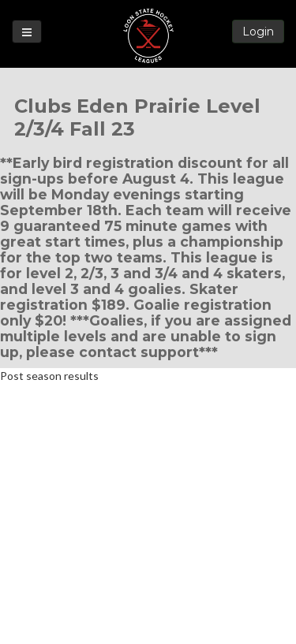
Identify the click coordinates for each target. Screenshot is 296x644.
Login (258, 32)
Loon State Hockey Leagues (148, 36)
